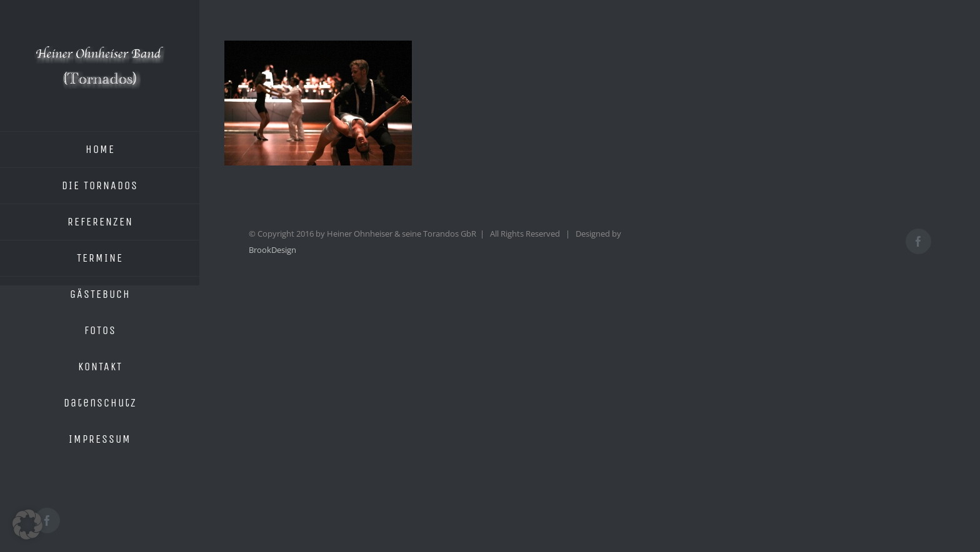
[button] (27, 525)
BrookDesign (272, 250)
